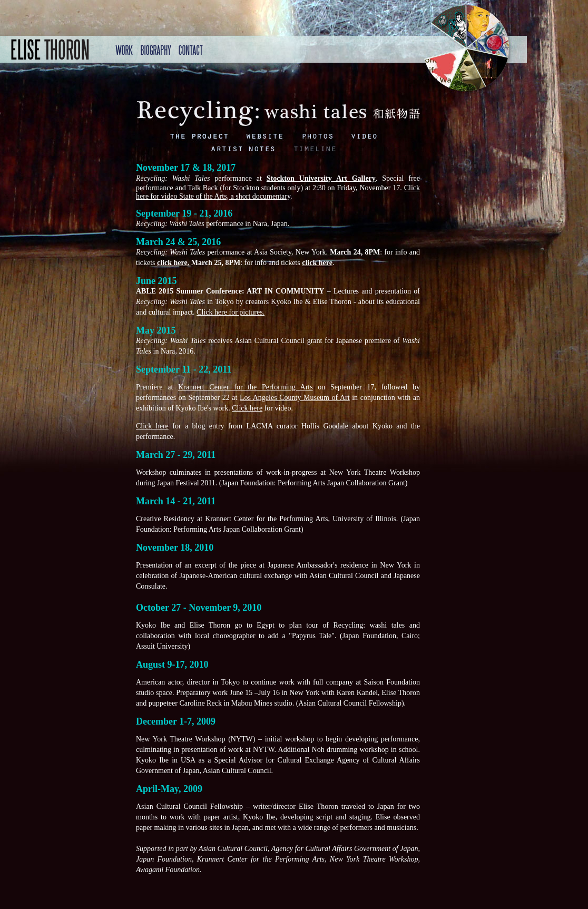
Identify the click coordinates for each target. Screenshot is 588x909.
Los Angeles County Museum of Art (295, 398)
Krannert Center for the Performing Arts (246, 387)
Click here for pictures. (231, 312)
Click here (247, 408)
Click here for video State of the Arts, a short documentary (278, 192)
